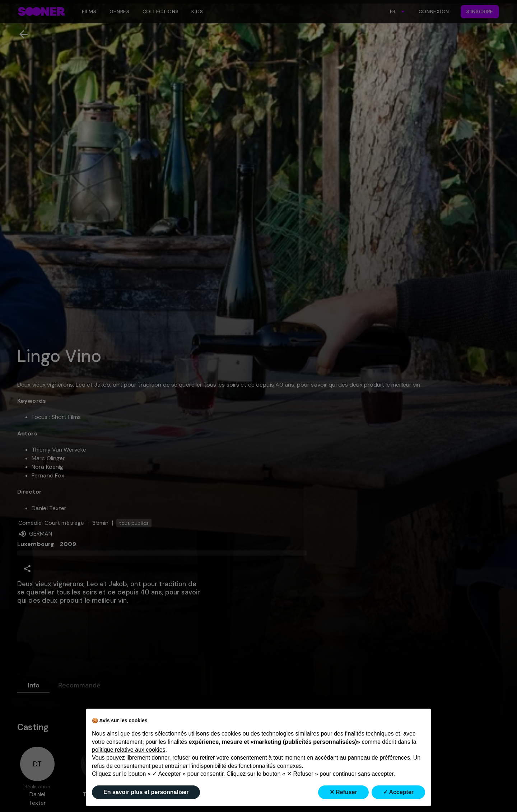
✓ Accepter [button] (398, 792)
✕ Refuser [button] (343, 792)
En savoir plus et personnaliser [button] (146, 792)
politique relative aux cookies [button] (129, 750)
